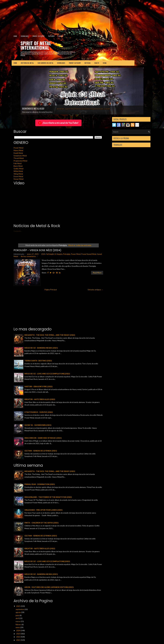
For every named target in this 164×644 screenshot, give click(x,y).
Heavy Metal (18, 150)
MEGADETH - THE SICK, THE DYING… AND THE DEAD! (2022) (50, 335)
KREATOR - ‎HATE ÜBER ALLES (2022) (40, 399)
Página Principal (51, 290)
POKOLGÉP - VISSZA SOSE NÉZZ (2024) (37, 250)
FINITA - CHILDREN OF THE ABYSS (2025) (41, 523)
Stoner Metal (18, 179)
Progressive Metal (20, 161)
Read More (97, 273)
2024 (43, 254)
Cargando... (18, 231)
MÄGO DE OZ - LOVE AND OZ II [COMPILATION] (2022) (47, 374)
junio (18, 615)
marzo (18, 621)
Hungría (59, 254)
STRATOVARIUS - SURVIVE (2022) (39, 412)
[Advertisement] (62, 16)
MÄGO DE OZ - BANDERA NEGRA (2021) (41, 348)
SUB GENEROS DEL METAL (45, 63)
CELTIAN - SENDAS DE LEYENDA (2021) (41, 451)
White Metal (18, 171)
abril (17, 618)
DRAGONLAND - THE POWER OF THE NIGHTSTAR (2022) (48, 497)
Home (15, 36)
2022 (18, 637)
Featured (51, 36)
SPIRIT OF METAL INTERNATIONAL (36, 45)
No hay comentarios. (29, 256)
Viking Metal (18, 174)
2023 (18, 634)
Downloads (25, 36)
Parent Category (39, 36)
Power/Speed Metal (89, 254)
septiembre (20, 609)
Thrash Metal (19, 158)
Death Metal (18, 153)
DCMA (105, 63)
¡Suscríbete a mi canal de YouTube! (58, 123)
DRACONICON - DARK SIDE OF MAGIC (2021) (43, 438)
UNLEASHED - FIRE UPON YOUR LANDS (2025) (43, 510)
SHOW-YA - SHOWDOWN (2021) (38, 425)
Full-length (50, 254)
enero (18, 627)
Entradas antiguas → (95, 290)
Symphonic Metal (20, 156)
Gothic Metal (18, 169)
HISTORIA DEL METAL (27, 63)
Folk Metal (18, 163)
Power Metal (18, 148)
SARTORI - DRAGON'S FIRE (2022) (38, 386)
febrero (19, 624)
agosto (18, 612)
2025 (18, 606)
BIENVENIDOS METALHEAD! (33, 109)
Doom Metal (18, 176)
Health (61, 36)
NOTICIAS (88, 63)
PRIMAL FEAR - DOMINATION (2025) (40, 484)
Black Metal (18, 166)
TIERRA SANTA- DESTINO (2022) (38, 361)
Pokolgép (67, 254)
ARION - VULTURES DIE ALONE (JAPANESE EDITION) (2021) (49, 587)
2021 (18, 640)
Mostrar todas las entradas (80, 245)
